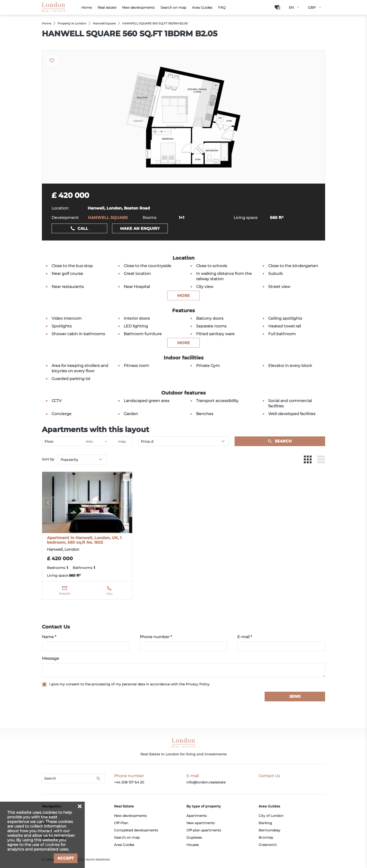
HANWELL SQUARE (108, 218)
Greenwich (268, 845)
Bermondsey (269, 830)
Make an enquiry (140, 229)
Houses (193, 845)
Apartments (197, 816)
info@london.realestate (206, 782)
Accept (66, 858)
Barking (265, 823)
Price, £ (147, 442)
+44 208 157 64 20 (129, 782)
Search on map (127, 837)
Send (295, 696)
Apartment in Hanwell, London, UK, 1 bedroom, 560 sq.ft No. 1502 (84, 540)
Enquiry (65, 594)
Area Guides (124, 845)
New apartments (201, 823)
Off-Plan (121, 823)
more (183, 296)
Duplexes (194, 837)
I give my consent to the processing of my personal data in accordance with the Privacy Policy (129, 684)
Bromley (266, 837)
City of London (271, 816)
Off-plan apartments (204, 830)
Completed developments (136, 830)
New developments (130, 816)
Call (83, 229)
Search (283, 441)
